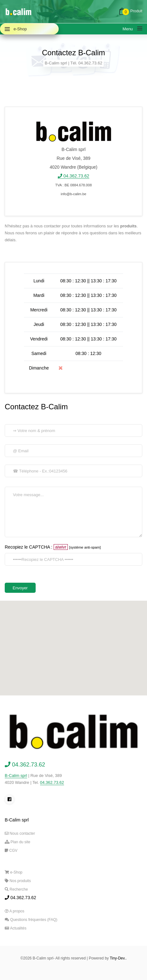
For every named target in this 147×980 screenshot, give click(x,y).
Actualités (16, 928)
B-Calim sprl (16, 776)
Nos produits (18, 881)
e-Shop (14, 872)
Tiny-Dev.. (118, 958)
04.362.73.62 (52, 782)
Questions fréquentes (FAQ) (31, 920)
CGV (11, 851)
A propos (15, 911)
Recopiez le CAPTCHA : (53, 547)
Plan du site (18, 842)
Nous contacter (20, 833)
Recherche (16, 889)
